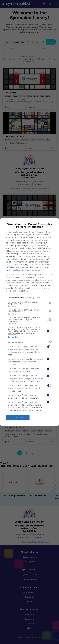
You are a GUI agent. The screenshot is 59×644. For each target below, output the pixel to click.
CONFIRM (18, 417)
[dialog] (30, 322)
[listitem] (30, 298)
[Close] (54, 223)
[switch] (49, 303)
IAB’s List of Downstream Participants (23, 267)
